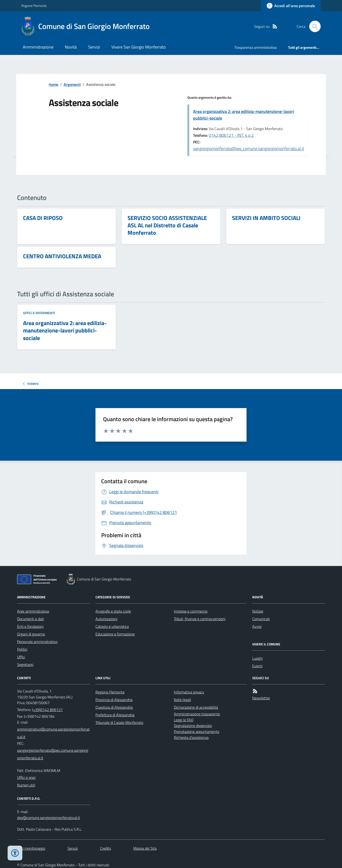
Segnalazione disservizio (193, 726)
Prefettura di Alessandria (115, 715)
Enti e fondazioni (30, 626)
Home (53, 84)
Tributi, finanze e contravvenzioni (200, 619)
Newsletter (261, 698)
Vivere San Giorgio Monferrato (139, 47)
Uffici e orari (26, 777)
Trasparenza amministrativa (256, 47)
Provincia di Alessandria (114, 700)
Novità (71, 47)
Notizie (258, 611)
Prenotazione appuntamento (197, 731)
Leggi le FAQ (184, 720)
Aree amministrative (33, 611)
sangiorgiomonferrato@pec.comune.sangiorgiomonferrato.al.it (249, 149)
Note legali (182, 700)
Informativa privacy (189, 692)
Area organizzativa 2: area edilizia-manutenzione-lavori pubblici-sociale (244, 115)
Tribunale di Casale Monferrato (119, 722)
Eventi (257, 666)
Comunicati (261, 619)
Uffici (21, 657)
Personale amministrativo (37, 642)
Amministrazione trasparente (197, 714)
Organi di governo (31, 634)
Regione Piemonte (34, 6)
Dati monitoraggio (31, 848)
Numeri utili (26, 785)
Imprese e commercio (191, 611)
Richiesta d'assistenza (191, 737)
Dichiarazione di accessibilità (196, 707)
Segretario (25, 664)
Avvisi (257, 626)
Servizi (94, 47)
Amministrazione (38, 47)
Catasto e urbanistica (112, 626)
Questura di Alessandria (114, 707)
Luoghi (257, 658)
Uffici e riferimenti (39, 313)
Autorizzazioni (106, 619)
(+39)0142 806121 (47, 710)
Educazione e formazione (115, 634)
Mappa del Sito (145, 848)
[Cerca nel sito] (313, 26)
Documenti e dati (31, 619)
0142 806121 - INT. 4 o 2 (231, 135)
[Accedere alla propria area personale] (291, 6)
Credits (105, 848)
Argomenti (72, 84)
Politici (22, 649)
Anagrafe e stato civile (113, 611)
